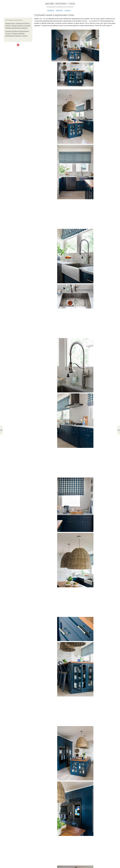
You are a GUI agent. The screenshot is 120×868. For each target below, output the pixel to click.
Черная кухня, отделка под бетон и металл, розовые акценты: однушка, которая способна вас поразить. (18, 26)
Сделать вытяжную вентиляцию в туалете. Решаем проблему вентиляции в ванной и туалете (17, 33)
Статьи (67, 10)
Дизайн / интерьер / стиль (60, 4)
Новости (59, 10)
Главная (51, 10)
